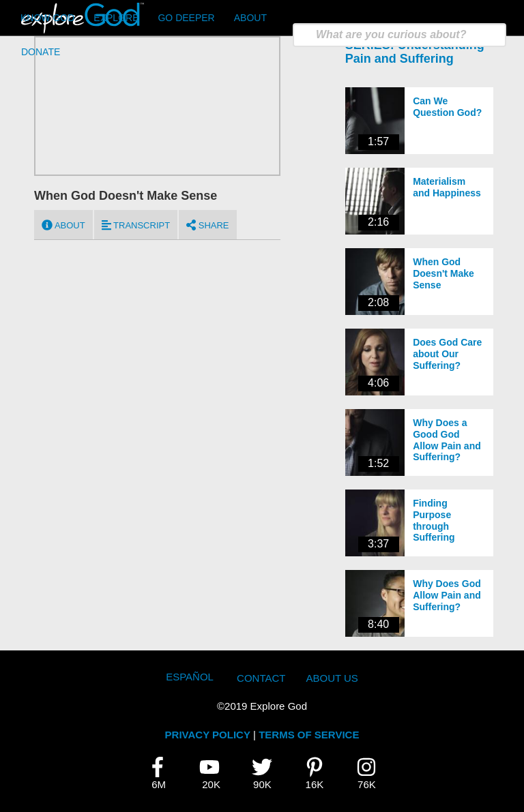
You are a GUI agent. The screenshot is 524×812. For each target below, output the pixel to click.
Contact (261, 678)
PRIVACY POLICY (208, 735)
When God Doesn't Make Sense (443, 273)
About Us (332, 678)
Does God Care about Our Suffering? (447, 354)
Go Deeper (186, 18)
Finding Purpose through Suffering (434, 520)
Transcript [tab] (136, 225)
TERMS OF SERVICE (309, 735)
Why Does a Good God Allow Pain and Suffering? (447, 440)
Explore (116, 18)
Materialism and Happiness (447, 187)
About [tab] (63, 225)
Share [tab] (207, 225)
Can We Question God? (447, 107)
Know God (47, 18)
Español (190, 677)
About (250, 18)
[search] (399, 35)
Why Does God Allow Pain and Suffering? (447, 595)
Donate (41, 52)
